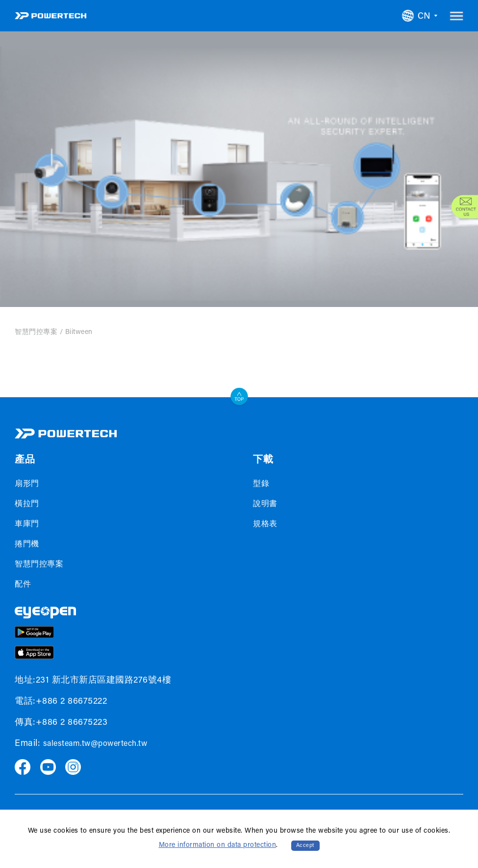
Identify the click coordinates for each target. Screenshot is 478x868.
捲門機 (27, 544)
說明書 (265, 504)
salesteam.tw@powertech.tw (95, 744)
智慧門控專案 (36, 332)
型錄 (261, 484)
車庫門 (27, 524)
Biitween (79, 332)
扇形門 (27, 484)
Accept (305, 846)
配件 (23, 585)
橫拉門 (27, 504)
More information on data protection (218, 845)
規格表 (265, 524)
